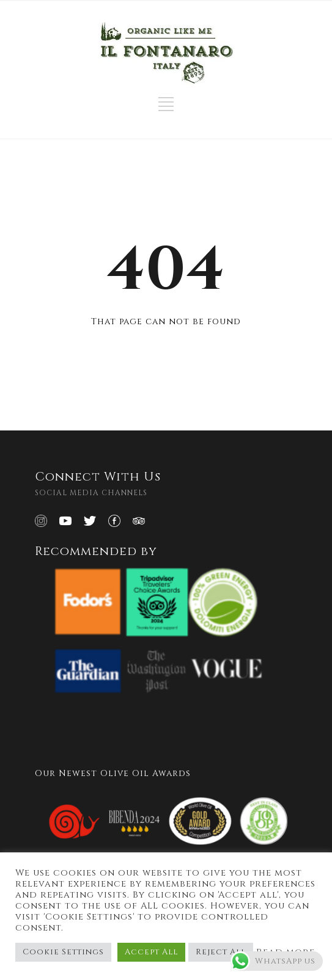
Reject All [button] (221, 952)
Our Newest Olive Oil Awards (113, 773)
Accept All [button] (151, 952)
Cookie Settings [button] (63, 952)
